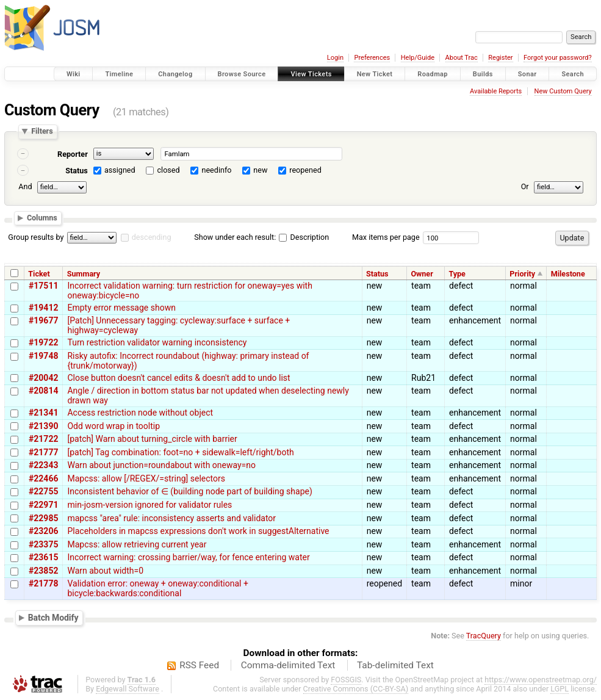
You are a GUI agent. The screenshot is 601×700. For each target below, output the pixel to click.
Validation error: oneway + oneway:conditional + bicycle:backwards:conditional (157, 588)
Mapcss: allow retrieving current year (137, 544)
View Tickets (311, 74)
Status (77, 171)
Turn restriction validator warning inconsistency (157, 342)
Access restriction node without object (140, 413)
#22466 (43, 478)
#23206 (43, 531)
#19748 (43, 356)
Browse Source (242, 74)
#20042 (43, 378)
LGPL (560, 689)
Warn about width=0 (105, 571)
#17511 (43, 286)
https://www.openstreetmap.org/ (541, 680)
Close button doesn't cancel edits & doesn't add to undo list (178, 378)
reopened (305, 170)
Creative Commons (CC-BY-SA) (356, 689)
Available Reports (496, 91)
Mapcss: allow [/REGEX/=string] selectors (146, 478)
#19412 (43, 308)
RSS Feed (199, 665)
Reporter (73, 154)
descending (152, 237)
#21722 (43, 439)
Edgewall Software (128, 689)
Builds (483, 74)
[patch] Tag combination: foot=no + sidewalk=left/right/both (180, 452)
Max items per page (386, 237)
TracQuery (484, 636)
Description (304, 237)
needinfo (216, 170)
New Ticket (375, 74)
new (260, 170)
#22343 (43, 465)
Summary (84, 274)
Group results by (36, 237)
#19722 (43, 342)
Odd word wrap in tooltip (113, 426)
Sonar (527, 74)
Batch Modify (53, 618)
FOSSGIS (346, 680)
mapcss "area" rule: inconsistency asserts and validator (171, 518)
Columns (42, 218)
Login (335, 58)
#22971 (43, 505)
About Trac (462, 58)
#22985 (43, 518)
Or (525, 186)
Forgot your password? (558, 58)
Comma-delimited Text (288, 665)
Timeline (119, 74)
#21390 (43, 426)
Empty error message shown (121, 308)
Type (457, 274)
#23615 (43, 557)
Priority (522, 274)
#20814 (43, 391)
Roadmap (433, 74)
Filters (42, 132)
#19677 (43, 320)
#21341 (43, 413)
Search (573, 74)
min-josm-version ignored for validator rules (149, 505)
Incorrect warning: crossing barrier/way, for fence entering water (188, 557)
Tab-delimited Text (395, 665)
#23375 (43, 544)
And (25, 186)
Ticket (39, 274)
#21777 (43, 452)
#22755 (43, 491)
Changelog (175, 74)
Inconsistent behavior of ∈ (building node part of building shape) (189, 491)
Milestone (568, 274)
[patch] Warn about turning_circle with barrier (152, 439)
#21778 (43, 583)
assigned (120, 170)
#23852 (43, 571)
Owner (422, 274)
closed (169, 170)
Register (500, 58)
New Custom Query (563, 91)
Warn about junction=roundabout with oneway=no (161, 465)
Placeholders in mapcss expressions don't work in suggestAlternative (198, 531)
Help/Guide (418, 58)
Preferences (372, 58)
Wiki (74, 74)
